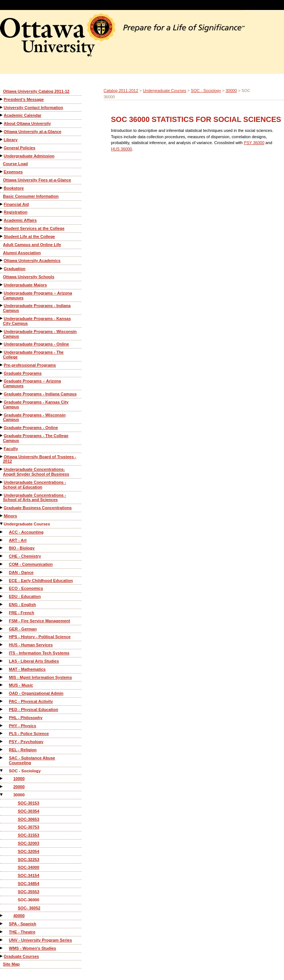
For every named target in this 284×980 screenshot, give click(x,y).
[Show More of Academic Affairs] (2, 220)
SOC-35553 (28, 892)
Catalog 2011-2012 (121, 91)
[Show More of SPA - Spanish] (2, 924)
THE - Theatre (22, 932)
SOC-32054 (28, 851)
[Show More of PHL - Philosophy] (2, 717)
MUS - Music (21, 685)
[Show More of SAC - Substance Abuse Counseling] (2, 758)
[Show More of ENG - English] (2, 604)
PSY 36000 (254, 143)
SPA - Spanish (23, 924)
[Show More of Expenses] (2, 172)
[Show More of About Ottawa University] (2, 123)
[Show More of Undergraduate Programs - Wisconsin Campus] (2, 331)
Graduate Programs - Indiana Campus (40, 394)
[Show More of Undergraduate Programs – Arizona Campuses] (2, 293)
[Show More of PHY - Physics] (2, 726)
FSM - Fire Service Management (40, 621)
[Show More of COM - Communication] (2, 564)
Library (11, 140)
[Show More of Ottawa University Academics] (2, 260)
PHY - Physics (23, 726)
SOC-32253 (28, 860)
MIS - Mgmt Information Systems (40, 677)
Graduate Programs (23, 373)
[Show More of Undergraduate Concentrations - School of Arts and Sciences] (2, 495)
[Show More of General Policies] (2, 148)
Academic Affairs (20, 220)
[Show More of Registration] (2, 212)
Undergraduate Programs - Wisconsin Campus (40, 334)
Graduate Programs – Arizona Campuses (32, 383)
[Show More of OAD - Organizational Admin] (2, 693)
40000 (19, 916)
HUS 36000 (121, 149)
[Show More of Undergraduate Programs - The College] (2, 352)
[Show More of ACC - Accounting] (2, 532)
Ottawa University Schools (29, 277)
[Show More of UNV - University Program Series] (2, 940)
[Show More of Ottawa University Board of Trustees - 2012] (2, 457)
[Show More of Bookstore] (2, 188)
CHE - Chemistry (25, 556)
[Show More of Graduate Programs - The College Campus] (2, 435)
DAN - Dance (21, 572)
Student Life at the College (29, 237)
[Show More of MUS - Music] (2, 685)
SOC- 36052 (29, 908)
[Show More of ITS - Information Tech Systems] (2, 653)
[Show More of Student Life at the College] (2, 236)
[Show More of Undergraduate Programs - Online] (2, 344)
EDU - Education (25, 596)
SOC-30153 (28, 803)
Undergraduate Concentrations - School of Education (35, 485)
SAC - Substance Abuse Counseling (32, 760)
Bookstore (14, 188)
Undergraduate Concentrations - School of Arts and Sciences (35, 498)
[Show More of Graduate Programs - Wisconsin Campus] (2, 415)
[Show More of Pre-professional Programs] (2, 365)
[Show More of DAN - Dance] (2, 572)
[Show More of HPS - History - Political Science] (2, 637)
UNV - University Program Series (40, 940)
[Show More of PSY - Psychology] (2, 741)
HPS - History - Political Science (40, 637)
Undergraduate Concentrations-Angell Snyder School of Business (36, 472)
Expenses (13, 172)
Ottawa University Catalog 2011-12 (36, 91)
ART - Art (18, 540)
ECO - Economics (26, 588)
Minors (10, 516)
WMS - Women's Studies (33, 948)
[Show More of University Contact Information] (2, 107)
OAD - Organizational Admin (36, 693)
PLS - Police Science (29, 734)
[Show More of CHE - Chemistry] (2, 556)
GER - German (23, 629)
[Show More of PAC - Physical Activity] (2, 701)
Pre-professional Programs (30, 365)
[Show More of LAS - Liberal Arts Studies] (2, 661)
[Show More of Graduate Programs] (2, 373)
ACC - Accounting (26, 532)
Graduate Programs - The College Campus (36, 438)
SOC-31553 (28, 835)
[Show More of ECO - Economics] (2, 588)
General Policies (20, 148)
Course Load (15, 164)
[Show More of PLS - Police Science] (2, 733)
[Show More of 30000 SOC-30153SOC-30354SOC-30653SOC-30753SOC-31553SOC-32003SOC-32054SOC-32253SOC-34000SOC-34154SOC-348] (2, 795)
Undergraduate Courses (27, 524)
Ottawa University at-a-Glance (33, 132)
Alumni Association (22, 253)
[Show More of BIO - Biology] (2, 548)
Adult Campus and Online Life (32, 245)
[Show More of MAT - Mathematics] (2, 669)
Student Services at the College (34, 228)
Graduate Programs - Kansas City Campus (36, 404)
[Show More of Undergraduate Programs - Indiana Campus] (2, 305)
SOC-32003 (28, 843)
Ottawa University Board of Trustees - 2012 (40, 459)
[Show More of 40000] (2, 916)
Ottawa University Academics (32, 261)
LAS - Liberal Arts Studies (34, 661)
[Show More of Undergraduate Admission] (2, 156)
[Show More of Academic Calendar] (2, 115)
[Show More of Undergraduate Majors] (2, 285)
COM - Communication (31, 564)
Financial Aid (16, 204)
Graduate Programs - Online (31, 428)
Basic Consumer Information (31, 196)
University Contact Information (33, 108)
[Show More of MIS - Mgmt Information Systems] (2, 677)
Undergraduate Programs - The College (33, 355)
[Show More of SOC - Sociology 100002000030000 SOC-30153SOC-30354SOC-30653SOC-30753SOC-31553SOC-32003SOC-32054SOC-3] (2, 771)
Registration (16, 212)
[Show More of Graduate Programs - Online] (2, 427)
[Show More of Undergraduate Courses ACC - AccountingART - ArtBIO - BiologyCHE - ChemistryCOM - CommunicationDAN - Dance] (2, 524)
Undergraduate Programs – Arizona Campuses (38, 295)
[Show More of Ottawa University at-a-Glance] (2, 131)
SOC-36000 (28, 900)
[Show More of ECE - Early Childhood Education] (2, 580)
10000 (19, 779)
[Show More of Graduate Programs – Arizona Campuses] (2, 381)
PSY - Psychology (26, 742)
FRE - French (21, 613)
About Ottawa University (27, 123)
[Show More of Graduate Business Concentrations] (2, 508)
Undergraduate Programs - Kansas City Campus (37, 321)
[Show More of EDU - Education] (2, 596)
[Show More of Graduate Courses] (2, 956)
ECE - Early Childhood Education (41, 581)
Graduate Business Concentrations (38, 508)
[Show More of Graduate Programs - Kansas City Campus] (2, 402)
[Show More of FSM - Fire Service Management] (2, 621)
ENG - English (22, 605)
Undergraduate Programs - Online (36, 344)
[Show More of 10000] (2, 778)
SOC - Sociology (25, 771)
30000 (19, 795)
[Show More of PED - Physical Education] (2, 709)
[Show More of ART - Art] (2, 540)
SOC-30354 (28, 811)
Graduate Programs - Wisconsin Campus (34, 417)
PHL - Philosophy (26, 718)
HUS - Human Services (31, 645)
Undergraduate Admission (29, 156)
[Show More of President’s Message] (2, 99)
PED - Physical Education (33, 710)
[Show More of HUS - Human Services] (2, 645)
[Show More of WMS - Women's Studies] (2, 948)
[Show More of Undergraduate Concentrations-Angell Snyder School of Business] (2, 469)
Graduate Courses (21, 956)
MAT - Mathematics (27, 669)
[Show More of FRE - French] (2, 612)
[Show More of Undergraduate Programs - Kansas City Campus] (2, 318)
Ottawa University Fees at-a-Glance (37, 180)
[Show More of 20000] (2, 787)
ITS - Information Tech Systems (39, 653)
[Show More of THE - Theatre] (2, 932)
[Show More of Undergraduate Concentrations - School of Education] (2, 482)
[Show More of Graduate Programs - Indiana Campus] (2, 394)
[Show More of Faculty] (2, 448)
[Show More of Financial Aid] (2, 204)
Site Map (11, 964)
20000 (19, 787)
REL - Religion (23, 750)
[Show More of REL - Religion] (2, 750)
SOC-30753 (28, 827)
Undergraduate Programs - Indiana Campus (37, 308)
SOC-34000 (28, 867)
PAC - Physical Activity (31, 701)
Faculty (11, 449)
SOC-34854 (28, 884)
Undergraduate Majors (25, 285)
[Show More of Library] (2, 139)
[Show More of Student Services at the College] (2, 228)
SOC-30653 (28, 819)
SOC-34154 (28, 875)
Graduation (15, 269)
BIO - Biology (22, 548)
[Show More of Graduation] (2, 268)
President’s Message (24, 99)
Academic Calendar (23, 115)
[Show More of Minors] (2, 516)
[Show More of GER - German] (2, 629)
